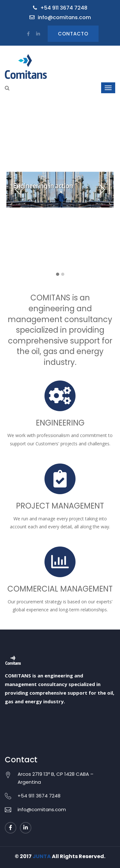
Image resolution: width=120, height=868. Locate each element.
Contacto (73, 34)
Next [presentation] (102, 190)
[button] (58, 275)
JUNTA (42, 856)
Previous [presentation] (18, 190)
